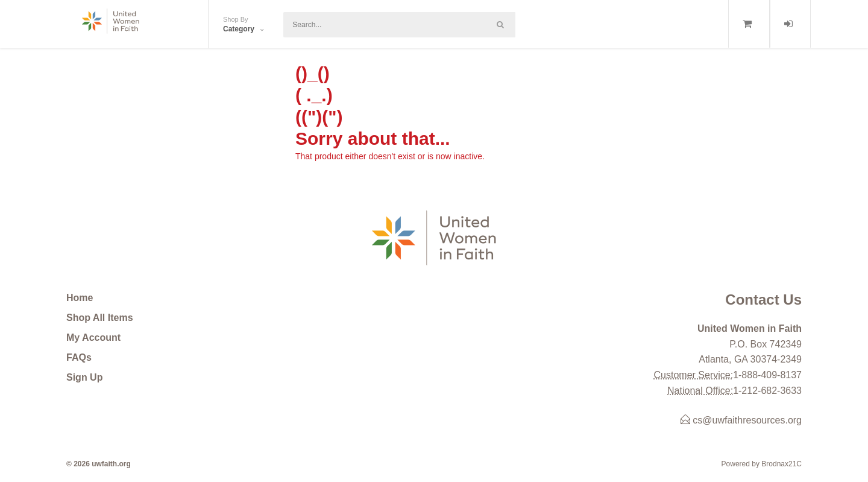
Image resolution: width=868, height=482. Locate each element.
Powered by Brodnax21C (762, 464)
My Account (93, 338)
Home (80, 298)
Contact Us (763, 300)
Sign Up (84, 377)
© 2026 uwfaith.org (99, 464)
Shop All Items (100, 318)
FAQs (79, 357)
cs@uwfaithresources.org (741, 420)
